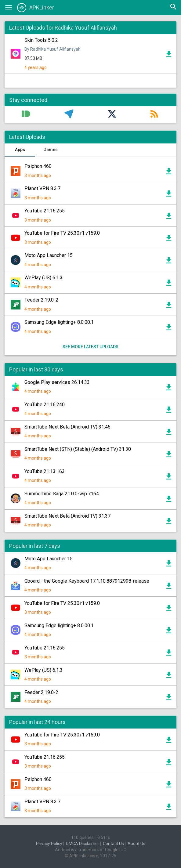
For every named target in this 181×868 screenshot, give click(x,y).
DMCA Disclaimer (83, 844)
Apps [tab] (20, 150)
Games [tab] (51, 150)
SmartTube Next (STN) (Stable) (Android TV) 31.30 (78, 449)
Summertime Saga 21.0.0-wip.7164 (62, 494)
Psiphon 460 (38, 166)
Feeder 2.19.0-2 (41, 300)
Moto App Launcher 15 (49, 255)
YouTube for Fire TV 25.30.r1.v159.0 (62, 233)
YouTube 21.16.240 (45, 405)
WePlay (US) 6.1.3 (43, 278)
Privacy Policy (49, 844)
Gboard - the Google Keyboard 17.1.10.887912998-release (87, 581)
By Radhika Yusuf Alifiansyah (52, 49)
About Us (136, 844)
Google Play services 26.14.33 (57, 382)
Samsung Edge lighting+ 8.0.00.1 (59, 322)
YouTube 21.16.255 (45, 211)
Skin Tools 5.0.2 (41, 40)
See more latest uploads (90, 347)
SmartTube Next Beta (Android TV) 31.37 (67, 516)
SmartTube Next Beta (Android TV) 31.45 (67, 427)
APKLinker (36, 8)
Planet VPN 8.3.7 (42, 188)
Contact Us (113, 844)
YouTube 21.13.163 (45, 471)
